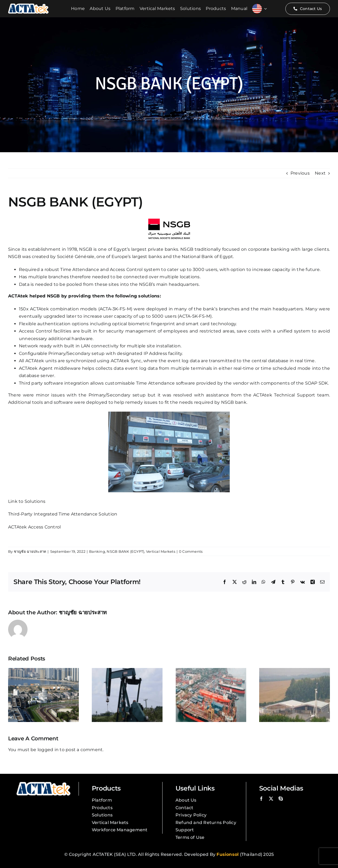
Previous (300, 173)
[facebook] (261, 799)
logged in (48, 750)
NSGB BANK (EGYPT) (125, 551)
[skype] (281, 799)
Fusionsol (228, 854)
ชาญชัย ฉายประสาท (30, 551)
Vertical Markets (161, 551)
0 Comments (191, 551)
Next (320, 173)
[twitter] (271, 799)
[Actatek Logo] (28, 6)
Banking (97, 551)
